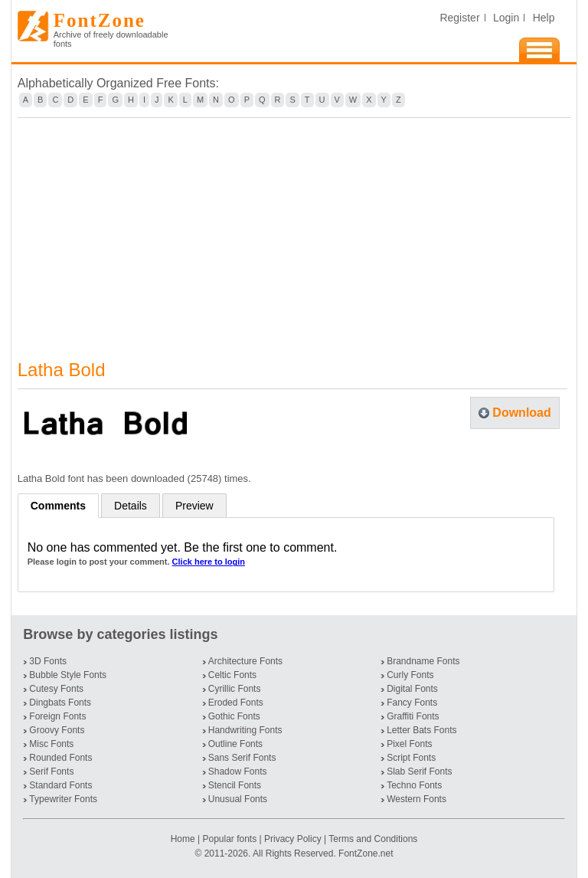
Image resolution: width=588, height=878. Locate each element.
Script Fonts (411, 758)
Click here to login (209, 562)
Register (459, 18)
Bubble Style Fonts (68, 675)
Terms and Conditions (373, 839)
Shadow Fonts (238, 772)
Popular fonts (229, 839)
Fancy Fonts (412, 703)
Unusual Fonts (238, 799)
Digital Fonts (412, 689)
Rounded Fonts (60, 758)
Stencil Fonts (235, 785)
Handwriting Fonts (245, 730)
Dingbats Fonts (60, 703)
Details (131, 506)
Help (544, 18)
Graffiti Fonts (413, 716)
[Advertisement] (294, 229)
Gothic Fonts (234, 716)
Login (506, 18)
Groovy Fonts (57, 730)
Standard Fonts (60, 785)
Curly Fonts (410, 675)
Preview (194, 506)
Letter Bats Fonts (421, 730)
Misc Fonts (51, 744)
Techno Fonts (414, 785)
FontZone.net (366, 853)
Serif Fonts (51, 772)
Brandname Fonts (423, 661)
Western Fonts (416, 799)
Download (521, 413)
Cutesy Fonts (56, 689)
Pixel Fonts (409, 744)
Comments (58, 506)
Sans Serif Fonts (242, 758)
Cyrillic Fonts (235, 689)
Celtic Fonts (232, 675)
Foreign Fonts (57, 716)
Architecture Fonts (245, 661)
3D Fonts (48, 661)
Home (184, 839)
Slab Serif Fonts (419, 772)
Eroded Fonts (236, 703)
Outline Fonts (235, 744)
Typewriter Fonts (63, 799)
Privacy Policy (293, 839)
